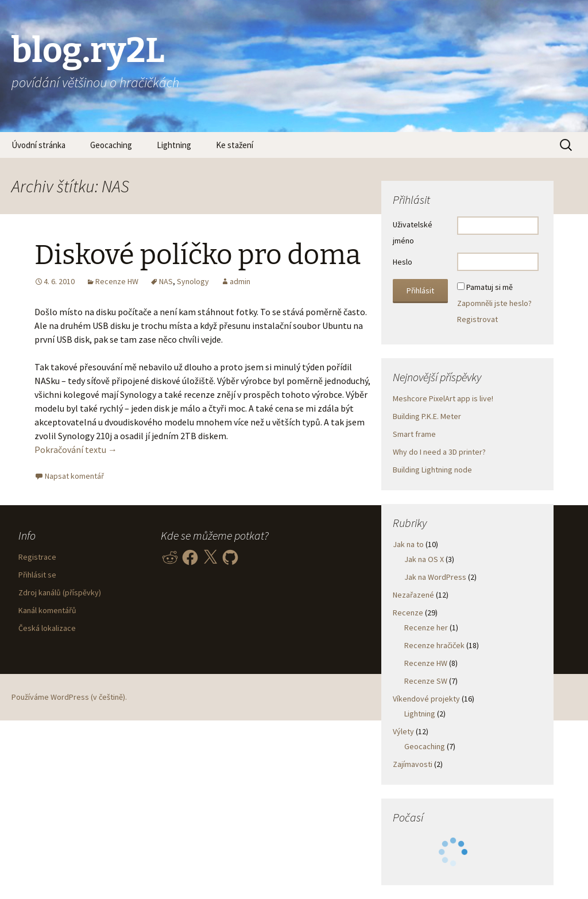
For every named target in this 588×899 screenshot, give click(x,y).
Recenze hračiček (434, 645)
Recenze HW (117, 281)
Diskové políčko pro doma (198, 255)
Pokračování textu (76, 449)
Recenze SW (426, 681)
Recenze (408, 613)
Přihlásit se (37, 575)
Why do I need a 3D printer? (439, 452)
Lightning (174, 145)
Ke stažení (235, 145)
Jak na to (408, 544)
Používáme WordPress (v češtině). (69, 697)
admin (240, 281)
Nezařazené (413, 595)
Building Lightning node (432, 470)
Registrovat (477, 319)
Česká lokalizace (47, 628)
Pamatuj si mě (490, 287)
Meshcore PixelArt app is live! (443, 398)
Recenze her (426, 627)
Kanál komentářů (47, 610)
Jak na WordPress (435, 577)
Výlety (403, 731)
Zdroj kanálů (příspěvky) (60, 592)
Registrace (37, 557)
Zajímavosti (413, 764)
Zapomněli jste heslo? (494, 303)
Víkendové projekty (426, 699)
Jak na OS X (424, 559)
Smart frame (414, 434)
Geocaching (111, 145)
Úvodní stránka (38, 145)
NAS (166, 281)
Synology (193, 281)
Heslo (403, 262)
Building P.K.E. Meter (427, 416)
